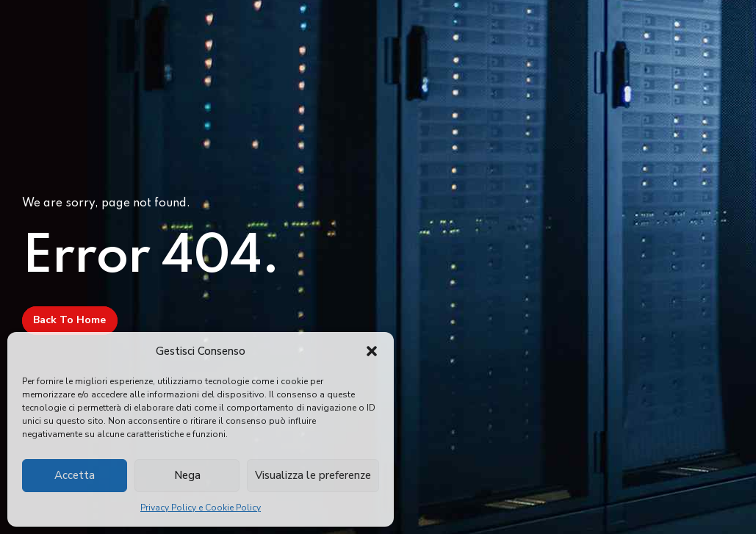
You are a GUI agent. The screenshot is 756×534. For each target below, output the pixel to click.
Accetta (75, 475)
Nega (187, 475)
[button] (372, 351)
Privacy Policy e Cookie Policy (201, 508)
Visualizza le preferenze (313, 475)
